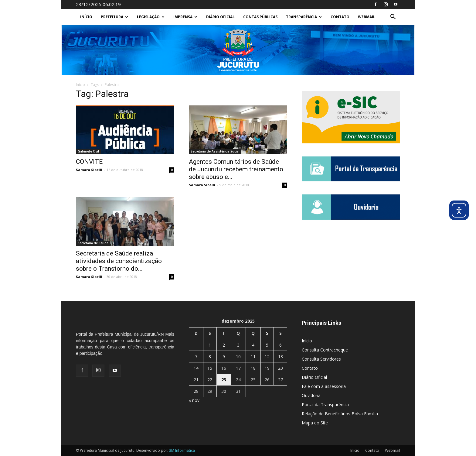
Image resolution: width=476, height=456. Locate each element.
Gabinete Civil (88, 151)
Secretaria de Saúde (93, 243)
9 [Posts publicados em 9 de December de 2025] (224, 357)
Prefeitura (114, 17)
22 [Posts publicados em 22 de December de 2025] (210, 380)
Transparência (304, 17)
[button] (393, 17)
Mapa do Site (315, 423)
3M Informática (182, 450)
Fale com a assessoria (324, 386)
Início (86, 17)
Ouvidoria (311, 395)
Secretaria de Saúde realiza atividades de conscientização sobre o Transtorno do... (119, 261)
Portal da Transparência (325, 405)
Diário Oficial (220, 17)
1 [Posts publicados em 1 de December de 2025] (210, 345)
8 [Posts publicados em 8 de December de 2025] (210, 357)
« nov (194, 400)
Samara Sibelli (89, 170)
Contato (340, 17)
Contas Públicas (260, 17)
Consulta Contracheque (325, 350)
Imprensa (185, 17)
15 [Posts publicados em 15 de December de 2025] (210, 368)
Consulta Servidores (321, 359)
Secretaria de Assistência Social (215, 151)
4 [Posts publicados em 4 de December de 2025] (253, 345)
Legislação (151, 17)
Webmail (367, 17)
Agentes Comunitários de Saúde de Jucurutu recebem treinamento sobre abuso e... (236, 169)
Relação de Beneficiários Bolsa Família (340, 414)
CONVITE (89, 162)
